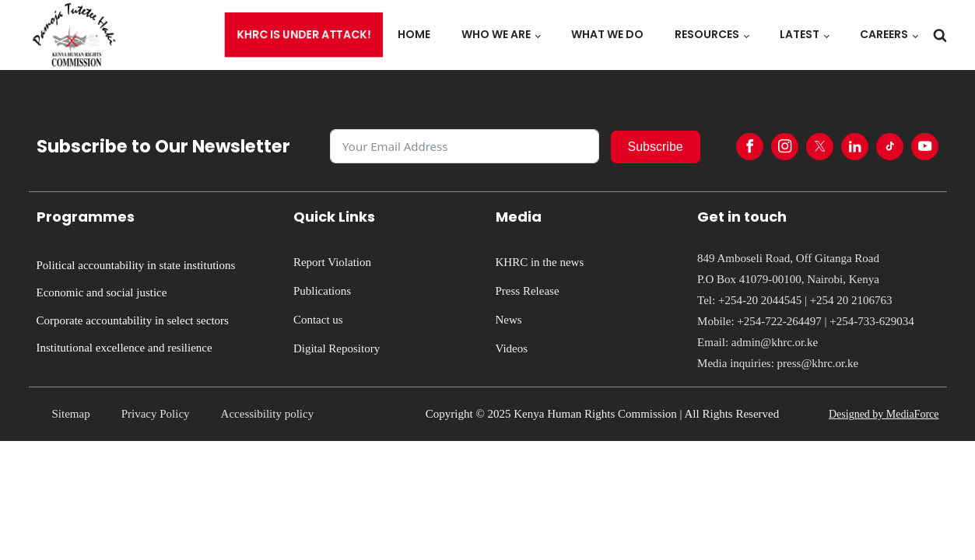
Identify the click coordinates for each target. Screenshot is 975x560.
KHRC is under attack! (303, 35)
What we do (607, 34)
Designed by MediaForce (884, 414)
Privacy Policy (156, 414)
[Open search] (940, 35)
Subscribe (656, 147)
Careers (884, 34)
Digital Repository (337, 348)
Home (414, 34)
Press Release (528, 291)
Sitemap (71, 414)
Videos (512, 348)
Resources (707, 34)
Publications (322, 291)
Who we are (496, 34)
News (509, 320)
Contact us (318, 320)
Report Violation (332, 262)
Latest (800, 34)
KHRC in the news (540, 262)
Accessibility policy (268, 414)
